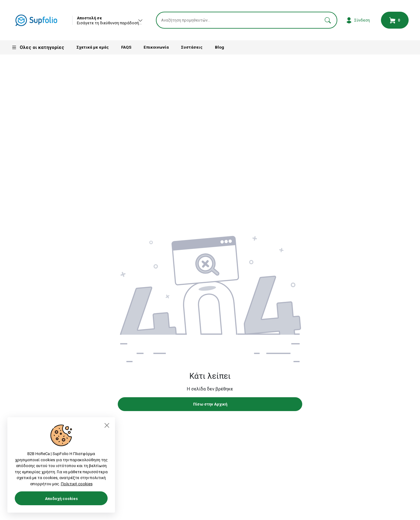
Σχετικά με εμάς (93, 48)
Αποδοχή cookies (61, 499)
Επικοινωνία (156, 48)
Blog (220, 48)
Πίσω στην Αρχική (210, 405)
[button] (328, 21)
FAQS (126, 48)
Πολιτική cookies (77, 484)
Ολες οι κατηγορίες (38, 49)
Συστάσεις (192, 48)
